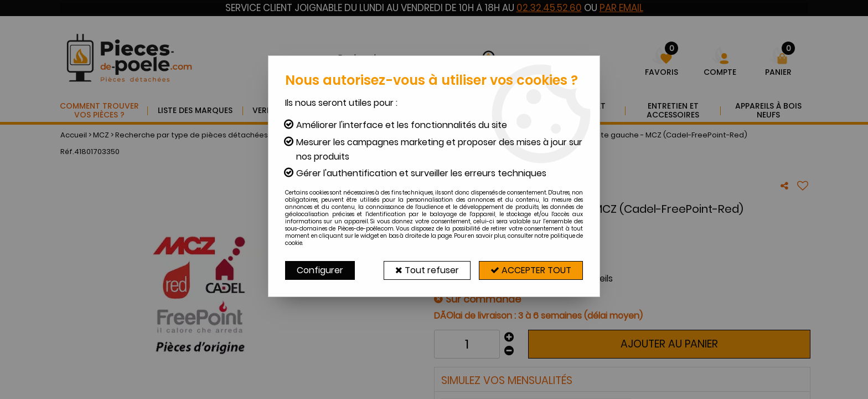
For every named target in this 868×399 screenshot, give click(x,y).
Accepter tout (531, 270)
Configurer (320, 270)
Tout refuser (427, 270)
